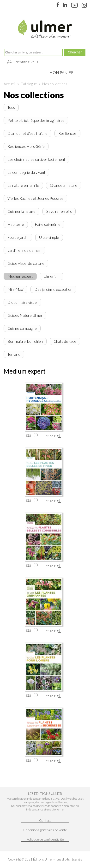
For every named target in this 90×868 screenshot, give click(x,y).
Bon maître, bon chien (25, 341)
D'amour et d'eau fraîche (27, 133)
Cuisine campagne (22, 328)
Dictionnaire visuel (22, 302)
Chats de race (65, 341)
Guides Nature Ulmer (25, 315)
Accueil (9, 84)
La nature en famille (23, 185)
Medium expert (20, 276)
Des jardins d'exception (53, 289)
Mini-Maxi (15, 289)
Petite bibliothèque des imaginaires (36, 120)
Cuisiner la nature (21, 211)
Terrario (14, 354)
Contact (45, 820)
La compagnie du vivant (26, 172)
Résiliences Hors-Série (26, 146)
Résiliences (67, 133)
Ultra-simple (49, 237)
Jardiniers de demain (24, 250)
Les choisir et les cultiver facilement (36, 159)
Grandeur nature (64, 185)
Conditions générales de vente (45, 830)
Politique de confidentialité (45, 839)
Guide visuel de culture (26, 263)
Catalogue (29, 84)
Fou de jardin (18, 237)
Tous (11, 107)
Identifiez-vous (26, 62)
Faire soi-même (48, 224)
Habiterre (16, 224)
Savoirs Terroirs (59, 211)
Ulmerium (52, 276)
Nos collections (55, 84)
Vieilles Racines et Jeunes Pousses (35, 198)
